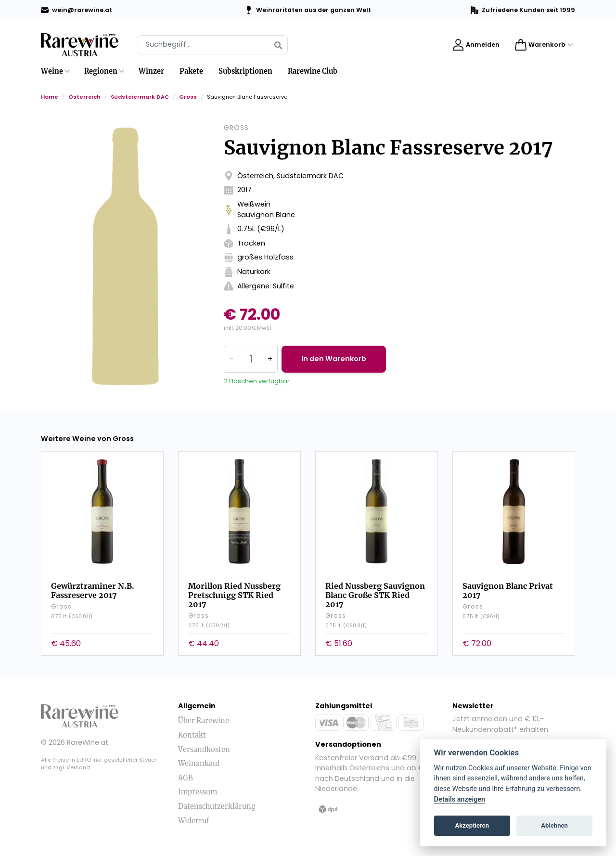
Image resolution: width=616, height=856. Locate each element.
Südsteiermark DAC (140, 97)
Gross (188, 97)
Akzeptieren (472, 825)
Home (50, 97)
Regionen (101, 71)
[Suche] (213, 45)
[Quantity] (251, 359)
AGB (186, 778)
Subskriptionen (245, 71)
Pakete (191, 71)
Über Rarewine (204, 721)
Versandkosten (204, 750)
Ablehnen (554, 825)
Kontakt (192, 735)
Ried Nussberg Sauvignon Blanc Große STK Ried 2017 (375, 595)
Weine (52, 71)
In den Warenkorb (334, 359)
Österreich (84, 97)
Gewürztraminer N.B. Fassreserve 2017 (93, 590)
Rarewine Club (313, 71)
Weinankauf (199, 764)
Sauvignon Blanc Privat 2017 (508, 590)
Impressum (198, 792)
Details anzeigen (460, 799)
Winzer (151, 71)
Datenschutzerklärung (217, 806)
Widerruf (194, 821)
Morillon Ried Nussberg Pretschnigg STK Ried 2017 (234, 595)
